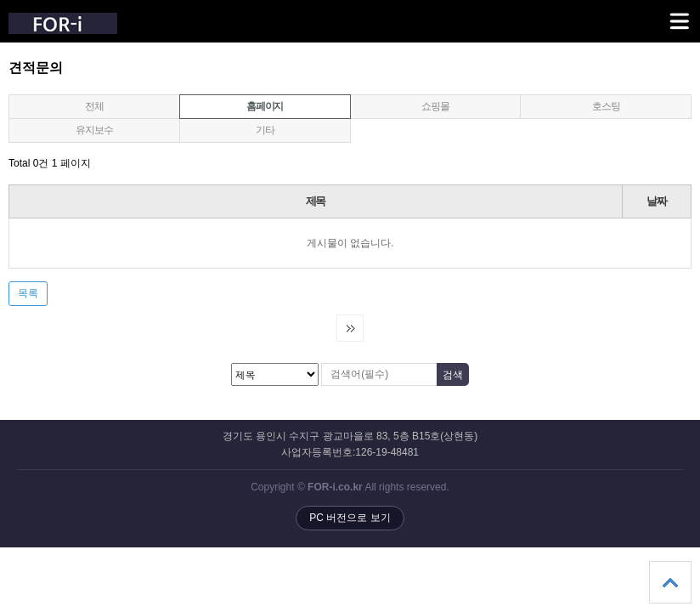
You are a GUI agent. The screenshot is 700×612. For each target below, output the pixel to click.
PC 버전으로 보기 (350, 518)
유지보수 (94, 130)
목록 (28, 293)
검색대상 (0, 60)
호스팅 (606, 106)
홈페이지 (231, 104)
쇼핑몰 (435, 106)
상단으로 (670, 582)
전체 (94, 106)
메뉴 (658, 14)
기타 (265, 130)
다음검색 (350, 328)
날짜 (656, 201)
